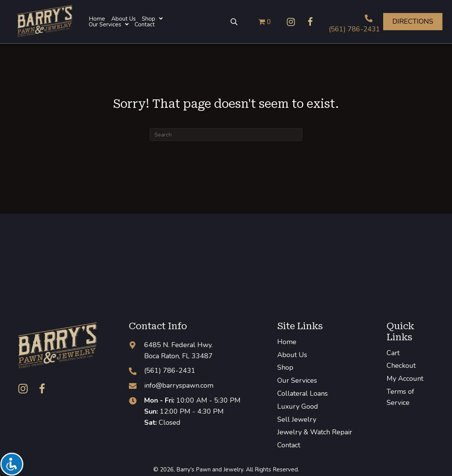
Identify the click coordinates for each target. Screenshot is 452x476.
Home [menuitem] (287, 342)
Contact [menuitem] (289, 445)
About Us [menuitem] (292, 355)
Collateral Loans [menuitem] (302, 393)
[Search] (226, 135)
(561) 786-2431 (354, 29)
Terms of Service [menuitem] (400, 397)
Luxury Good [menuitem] (298, 406)
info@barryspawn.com (179, 385)
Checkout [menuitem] (401, 366)
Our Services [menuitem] (297, 380)
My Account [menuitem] (405, 379)
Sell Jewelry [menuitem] (297, 419)
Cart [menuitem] (393, 353)
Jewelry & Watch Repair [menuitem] (315, 432)
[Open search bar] (234, 22)
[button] (291, 22)
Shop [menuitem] (285, 367)
